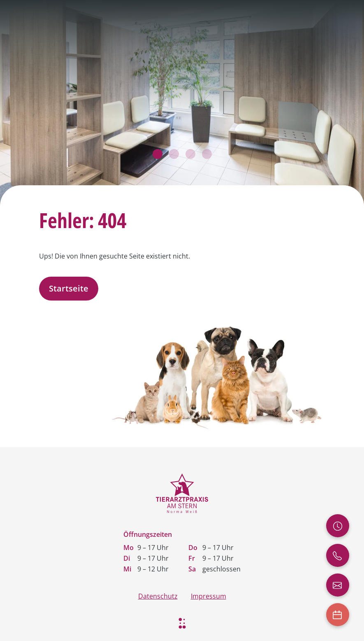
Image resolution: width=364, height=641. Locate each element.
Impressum (209, 596)
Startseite (69, 288)
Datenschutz (158, 596)
